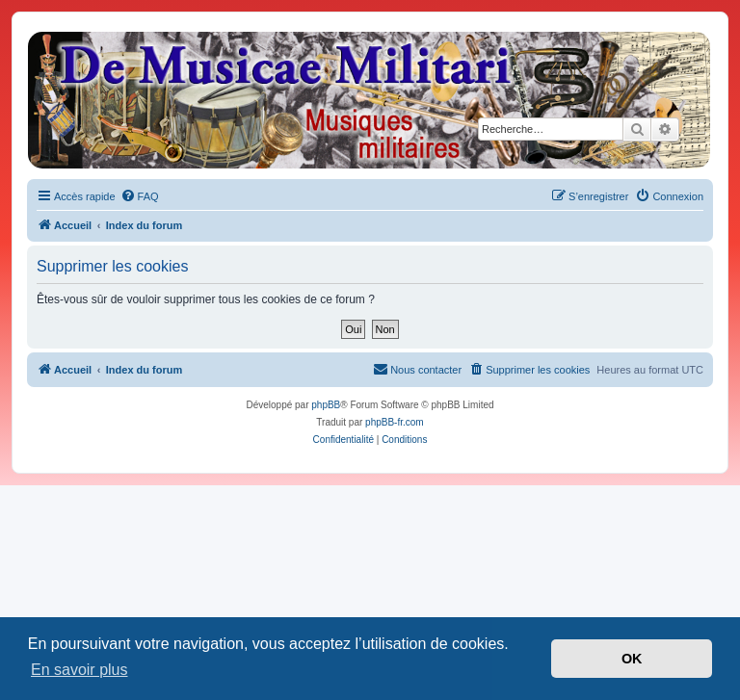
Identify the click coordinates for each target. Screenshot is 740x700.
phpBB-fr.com (395, 422)
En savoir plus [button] (79, 670)
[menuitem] (140, 196)
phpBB (326, 405)
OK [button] (632, 659)
